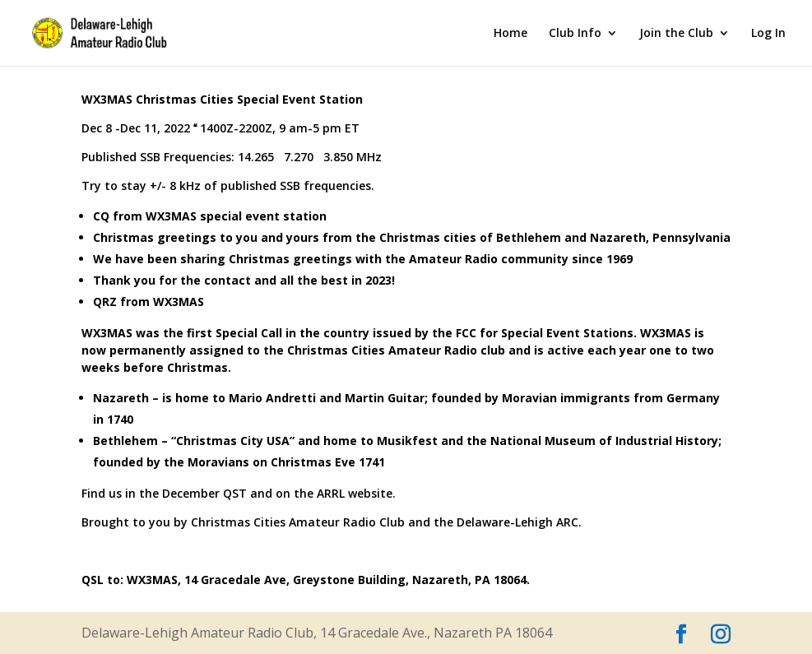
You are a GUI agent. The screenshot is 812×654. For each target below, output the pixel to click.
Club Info (575, 34)
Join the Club (676, 34)
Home (510, 34)
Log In (768, 34)
